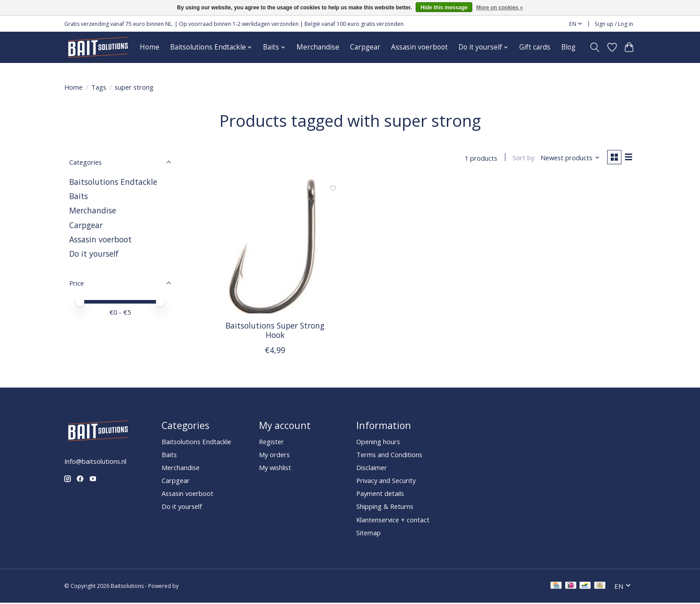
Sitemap (369, 533)
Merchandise (318, 47)
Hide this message (444, 8)
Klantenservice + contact (393, 521)
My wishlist (275, 468)
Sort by (521, 158)
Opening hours (378, 442)
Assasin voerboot (419, 47)
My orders (274, 455)
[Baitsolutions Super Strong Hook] (275, 248)
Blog (568, 47)
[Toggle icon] (595, 47)
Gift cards (535, 47)
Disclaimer (372, 468)
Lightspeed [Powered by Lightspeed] (194, 587)
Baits (79, 196)
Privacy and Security (386, 482)
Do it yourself (94, 254)
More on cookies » (500, 8)
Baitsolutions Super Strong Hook (275, 331)
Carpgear (365, 47)
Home (150, 47)
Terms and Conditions (389, 455)
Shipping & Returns (385, 508)
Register (271, 442)
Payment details (380, 495)
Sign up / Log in (614, 24)
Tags (99, 87)
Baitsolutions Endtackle (113, 182)
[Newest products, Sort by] (568, 158)
